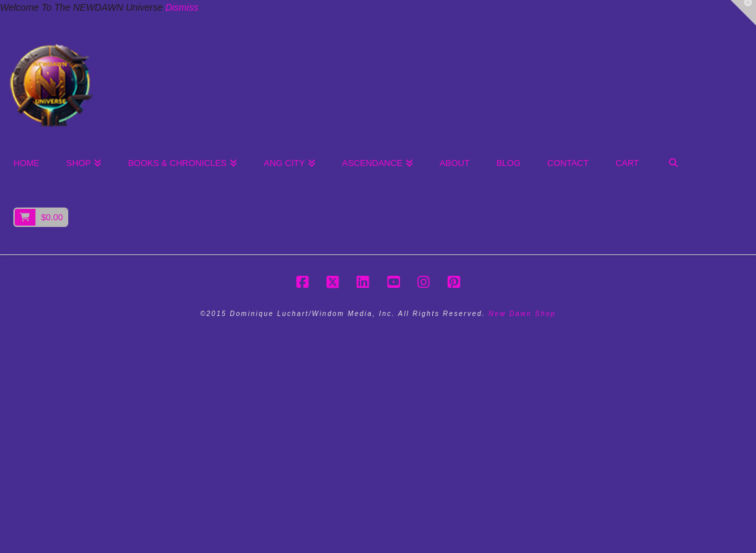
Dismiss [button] (182, 7)
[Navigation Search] (673, 164)
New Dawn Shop (522, 314)
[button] (743, 13)
